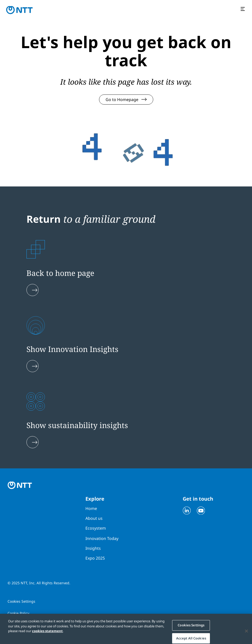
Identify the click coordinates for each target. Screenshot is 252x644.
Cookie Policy (18, 613)
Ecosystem (96, 528)
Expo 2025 (95, 558)
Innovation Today (102, 538)
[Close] (246, 633)
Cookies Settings (21, 601)
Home (91, 508)
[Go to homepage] (19, 10)
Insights (93, 548)
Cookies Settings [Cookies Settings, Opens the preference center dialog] (191, 628)
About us (94, 518)
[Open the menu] (243, 9)
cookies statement (47, 633)
